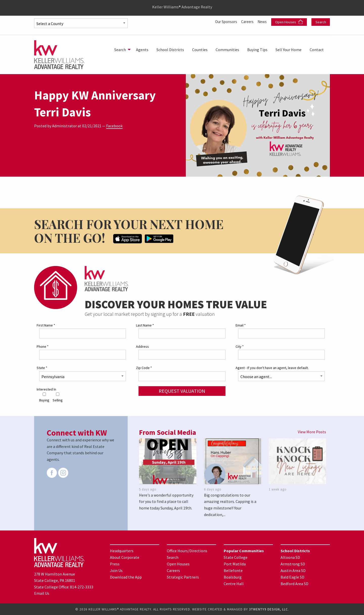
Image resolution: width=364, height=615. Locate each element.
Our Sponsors (224, 22)
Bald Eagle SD (292, 577)
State (42, 368)
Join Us (116, 570)
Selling (58, 397)
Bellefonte (233, 570)
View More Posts (312, 432)
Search (321, 22)
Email (241, 325)
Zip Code (144, 368)
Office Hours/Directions (187, 551)
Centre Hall (234, 584)
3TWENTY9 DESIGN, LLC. (269, 609)
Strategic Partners (183, 577)
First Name (46, 325)
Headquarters (122, 551)
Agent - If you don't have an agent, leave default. (272, 368)
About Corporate (125, 557)
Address (142, 346)
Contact (317, 50)
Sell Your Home (289, 50)
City (240, 346)
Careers (247, 22)
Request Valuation (182, 391)
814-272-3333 (82, 587)
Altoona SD (290, 557)
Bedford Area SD (294, 584)
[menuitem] (121, 50)
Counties (200, 50)
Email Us (42, 593)
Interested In (46, 389)
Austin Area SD (293, 570)
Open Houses (289, 22)
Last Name (145, 325)
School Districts (170, 50)
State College (236, 557)
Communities (227, 50)
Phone (43, 346)
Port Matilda (235, 564)
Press (115, 564)
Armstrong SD (293, 564)
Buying (44, 397)
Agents (142, 50)
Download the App (126, 577)
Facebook (114, 126)
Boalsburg (233, 577)
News (262, 22)
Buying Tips (257, 50)
